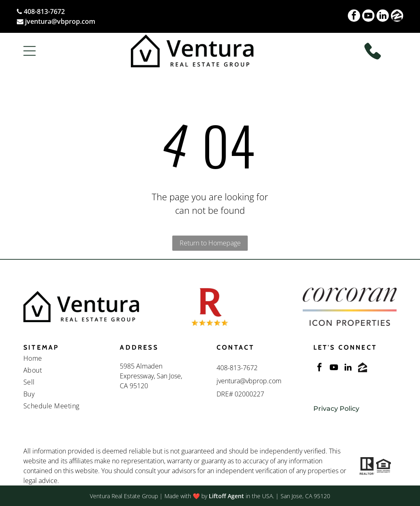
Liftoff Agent (226, 496)
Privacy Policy (336, 409)
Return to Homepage (210, 243)
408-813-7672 (44, 11)
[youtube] (368, 17)
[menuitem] (65, 359)
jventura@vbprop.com (60, 21)
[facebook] (354, 17)
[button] (30, 51)
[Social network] (397, 17)
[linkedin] (383, 17)
